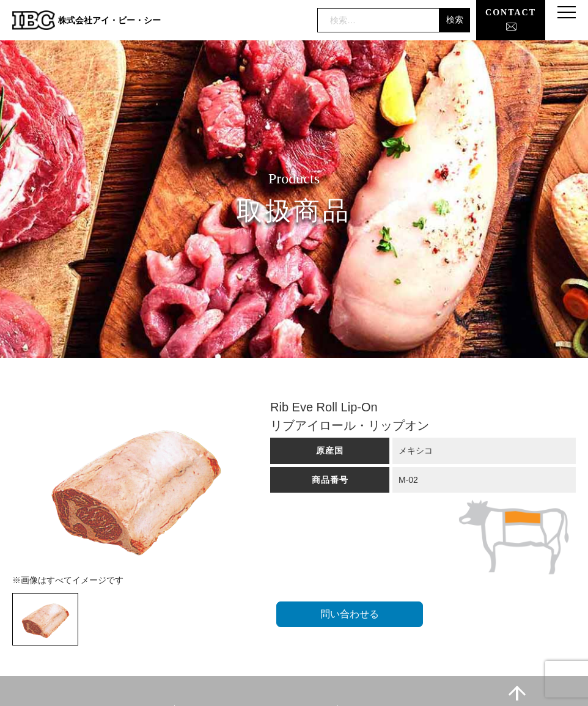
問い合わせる (350, 614)
